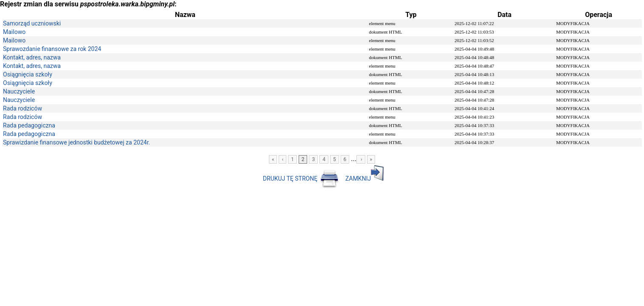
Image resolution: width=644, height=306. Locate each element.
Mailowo (14, 32)
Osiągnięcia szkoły (28, 74)
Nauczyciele (19, 91)
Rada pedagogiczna (29, 125)
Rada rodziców (23, 108)
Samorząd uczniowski (32, 23)
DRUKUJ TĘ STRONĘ (302, 178)
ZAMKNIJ (364, 178)
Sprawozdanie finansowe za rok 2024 (52, 49)
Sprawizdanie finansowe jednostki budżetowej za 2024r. (76, 142)
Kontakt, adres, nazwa (32, 57)
